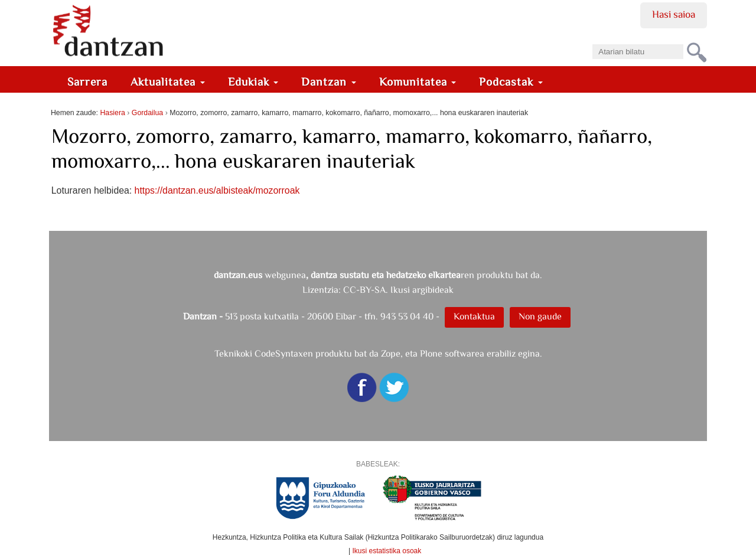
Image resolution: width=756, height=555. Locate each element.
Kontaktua (474, 316)
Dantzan (329, 82)
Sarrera (87, 82)
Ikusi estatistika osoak (387, 551)
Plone (431, 353)
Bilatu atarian (592, 40)
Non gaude (540, 316)
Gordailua (147, 113)
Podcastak (511, 82)
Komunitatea (418, 82)
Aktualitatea (168, 82)
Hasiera (112, 113)
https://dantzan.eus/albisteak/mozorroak (217, 190)
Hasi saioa (674, 14)
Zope (391, 353)
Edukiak (253, 82)
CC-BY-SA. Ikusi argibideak (398, 290)
